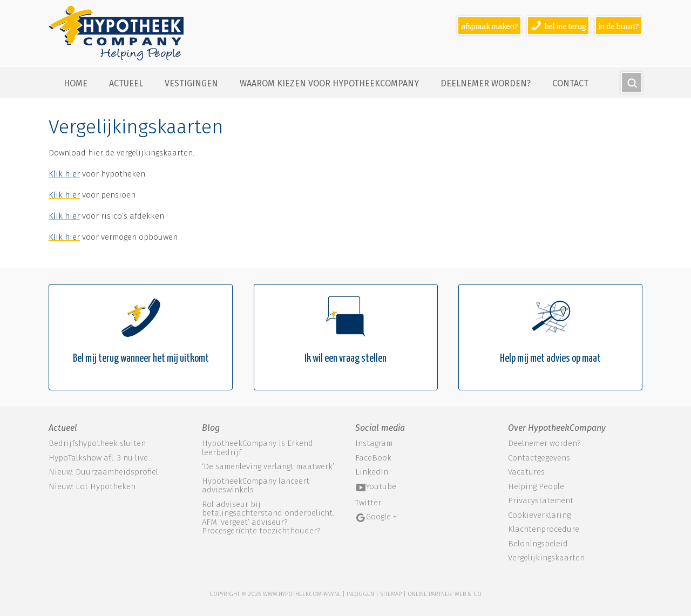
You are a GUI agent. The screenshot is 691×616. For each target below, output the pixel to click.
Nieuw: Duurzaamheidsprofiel (103, 472)
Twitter (368, 503)
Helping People (536, 487)
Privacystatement (541, 501)
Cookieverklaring (539, 515)
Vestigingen (191, 83)
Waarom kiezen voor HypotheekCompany (329, 83)
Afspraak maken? (489, 26)
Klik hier (64, 174)
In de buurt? (619, 26)
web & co (468, 594)
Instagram (374, 444)
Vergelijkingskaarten (546, 558)
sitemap (391, 594)
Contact (570, 83)
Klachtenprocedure (544, 529)
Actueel (126, 83)
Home (76, 83)
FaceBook (373, 458)
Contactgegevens (539, 458)
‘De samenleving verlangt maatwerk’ (268, 466)
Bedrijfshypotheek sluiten (97, 443)
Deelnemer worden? (486, 83)
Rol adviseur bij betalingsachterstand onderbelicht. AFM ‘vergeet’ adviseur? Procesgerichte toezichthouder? (268, 518)
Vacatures (526, 472)
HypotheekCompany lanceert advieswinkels (256, 486)
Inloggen (360, 594)
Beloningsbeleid (538, 544)
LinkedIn (372, 472)
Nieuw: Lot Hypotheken (92, 486)
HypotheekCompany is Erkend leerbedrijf (258, 448)
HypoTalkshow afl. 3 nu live (98, 458)
